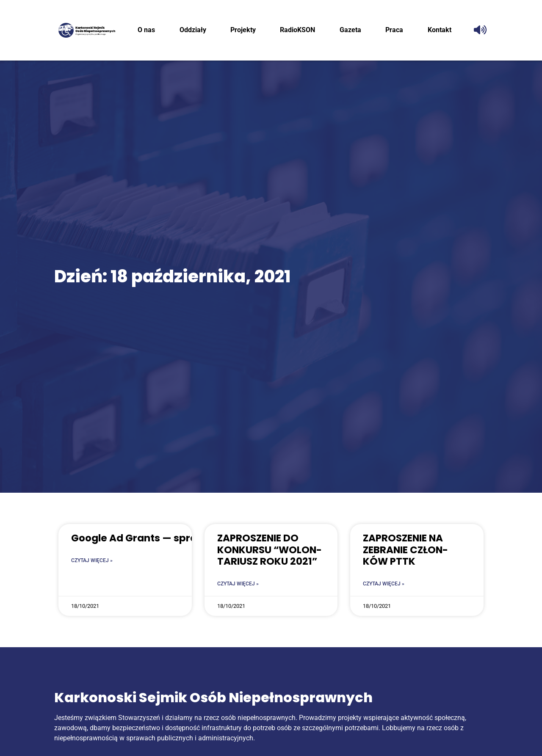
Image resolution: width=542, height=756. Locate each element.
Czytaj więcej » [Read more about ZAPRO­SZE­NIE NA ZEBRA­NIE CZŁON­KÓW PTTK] (384, 584)
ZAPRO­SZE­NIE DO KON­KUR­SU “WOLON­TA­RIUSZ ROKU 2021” (270, 550)
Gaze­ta (350, 30)
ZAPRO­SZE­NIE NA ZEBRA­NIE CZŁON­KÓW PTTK (405, 550)
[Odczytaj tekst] (480, 30)
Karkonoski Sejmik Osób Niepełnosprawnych (213, 697)
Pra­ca (394, 30)
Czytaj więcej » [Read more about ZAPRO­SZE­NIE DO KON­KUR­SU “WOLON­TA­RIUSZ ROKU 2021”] (238, 584)
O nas (146, 30)
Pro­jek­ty (243, 30)
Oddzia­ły (193, 30)
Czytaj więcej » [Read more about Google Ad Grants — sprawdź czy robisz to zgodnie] (92, 560)
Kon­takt (440, 30)
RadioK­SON (297, 30)
